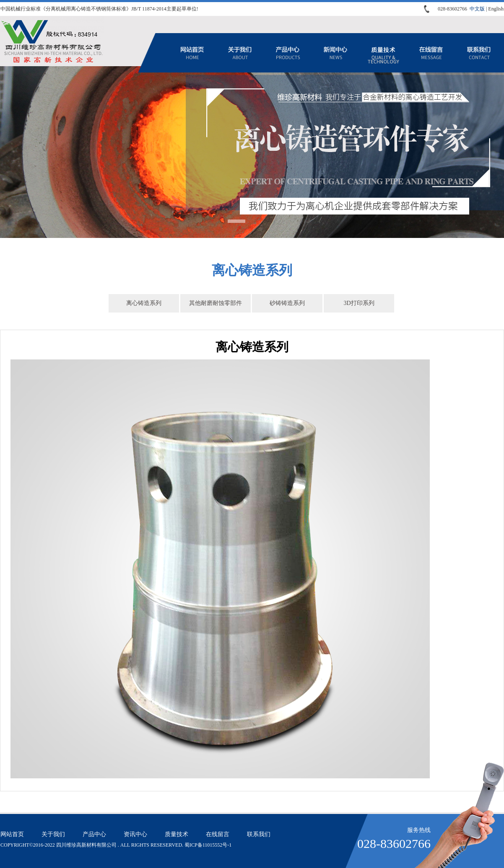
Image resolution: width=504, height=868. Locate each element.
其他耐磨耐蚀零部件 (216, 303)
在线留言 (431, 53)
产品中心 (288, 53)
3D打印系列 (359, 303)
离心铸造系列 (144, 303)
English (496, 9)
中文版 (477, 9)
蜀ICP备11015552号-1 (208, 845)
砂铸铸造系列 (287, 303)
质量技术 (383, 53)
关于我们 (240, 53)
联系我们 (479, 53)
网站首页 (192, 53)
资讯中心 (335, 53)
